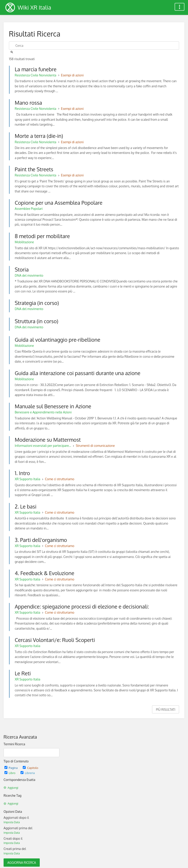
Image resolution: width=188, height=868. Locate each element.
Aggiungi (11, 788)
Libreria (28, 773)
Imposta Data (12, 822)
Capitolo (30, 768)
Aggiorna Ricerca (22, 863)
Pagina (11, 768)
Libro (10, 773)
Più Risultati (166, 710)
